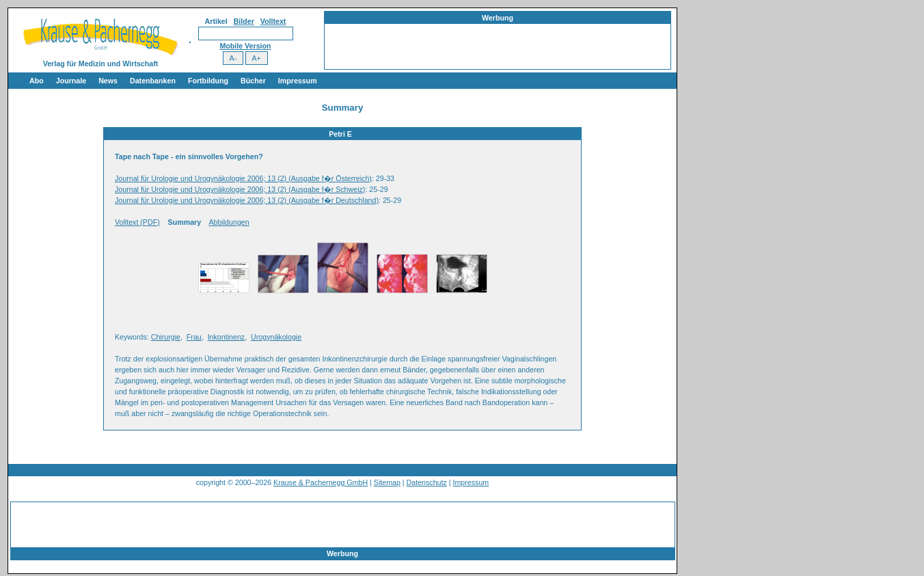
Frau (194, 337)
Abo (37, 81)
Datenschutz (427, 482)
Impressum (298, 81)
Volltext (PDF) (137, 222)
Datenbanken (153, 81)
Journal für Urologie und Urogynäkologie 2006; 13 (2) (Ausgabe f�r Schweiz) (240, 189)
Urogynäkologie (276, 337)
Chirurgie (166, 337)
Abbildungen (229, 222)
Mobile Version (245, 46)
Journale (71, 81)
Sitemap (387, 482)
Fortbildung (208, 81)
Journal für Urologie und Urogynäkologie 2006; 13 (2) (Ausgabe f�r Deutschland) (247, 200)
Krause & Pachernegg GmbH (321, 482)
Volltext (273, 21)
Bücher (253, 81)
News (108, 81)
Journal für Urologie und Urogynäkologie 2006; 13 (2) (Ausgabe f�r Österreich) (243, 178)
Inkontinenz (227, 337)
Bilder (244, 21)
